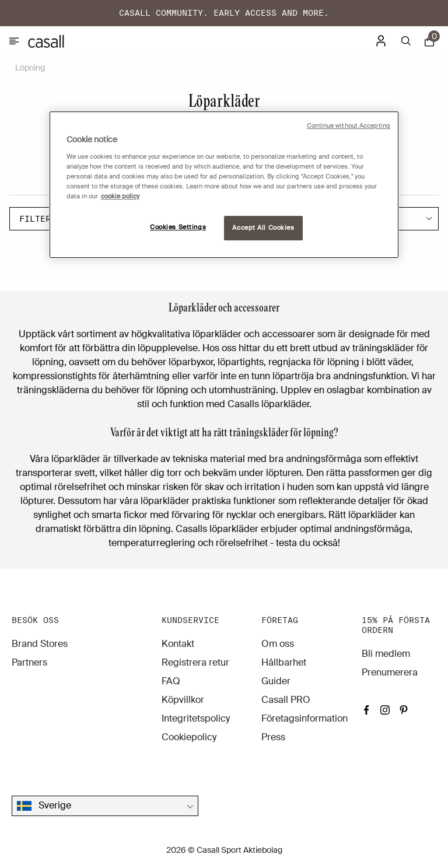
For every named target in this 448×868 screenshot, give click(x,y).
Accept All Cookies (263, 228)
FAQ (171, 681)
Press (273, 737)
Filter (45, 219)
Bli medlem (386, 654)
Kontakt (178, 644)
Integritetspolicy (196, 718)
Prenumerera (390, 672)
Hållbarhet (284, 662)
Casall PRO (286, 700)
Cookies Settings (178, 227)
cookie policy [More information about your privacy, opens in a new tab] (120, 196)
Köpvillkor (183, 700)
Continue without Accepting (349, 126)
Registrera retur (195, 662)
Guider (276, 681)
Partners (29, 662)
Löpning (30, 68)
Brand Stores (40, 644)
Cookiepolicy (189, 737)
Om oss (278, 644)
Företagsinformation (304, 718)
